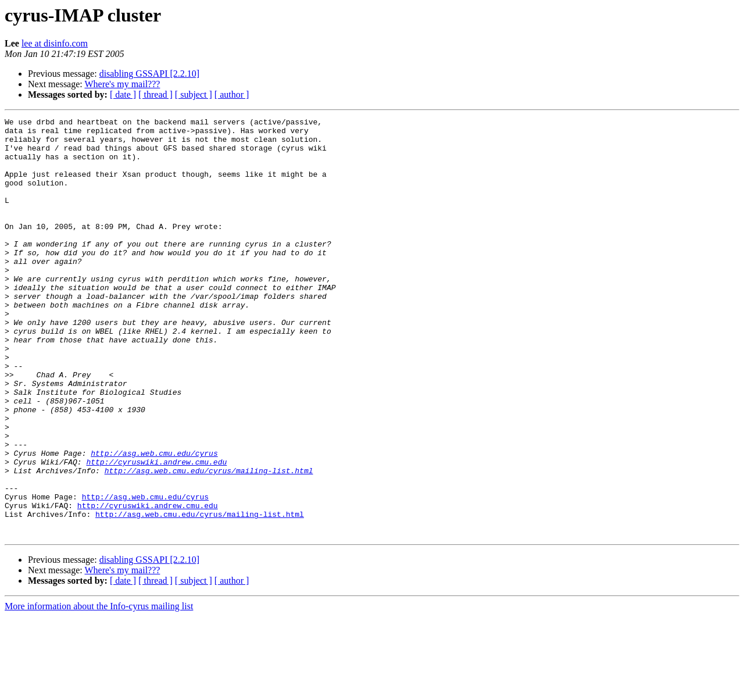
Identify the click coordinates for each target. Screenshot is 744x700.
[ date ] (123, 94)
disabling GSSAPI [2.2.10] (149, 74)
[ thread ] (155, 94)
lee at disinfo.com (55, 43)
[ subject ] (194, 94)
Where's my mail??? (122, 84)
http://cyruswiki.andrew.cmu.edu (156, 531)
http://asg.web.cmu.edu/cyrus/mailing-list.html (209, 542)
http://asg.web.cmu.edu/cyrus (154, 521)
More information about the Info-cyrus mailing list (99, 690)
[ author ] (232, 94)
